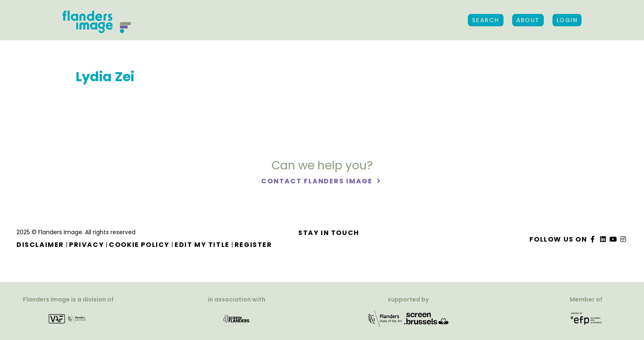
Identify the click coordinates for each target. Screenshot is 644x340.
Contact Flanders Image (318, 181)
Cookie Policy (139, 245)
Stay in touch (329, 233)
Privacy (86, 245)
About (528, 20)
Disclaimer (40, 245)
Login (567, 20)
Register (253, 245)
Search (486, 20)
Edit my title (202, 245)
